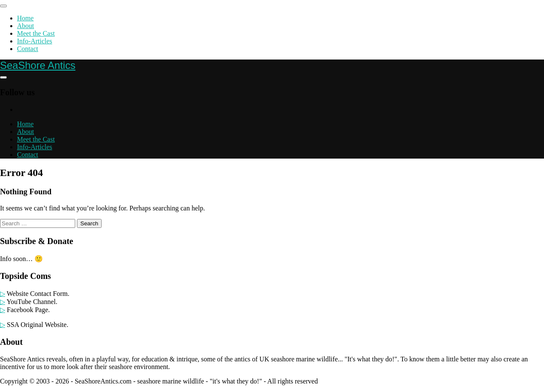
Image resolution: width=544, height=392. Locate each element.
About (25, 26)
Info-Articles (35, 41)
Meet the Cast (36, 33)
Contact (28, 49)
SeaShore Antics (38, 65)
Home (25, 18)
